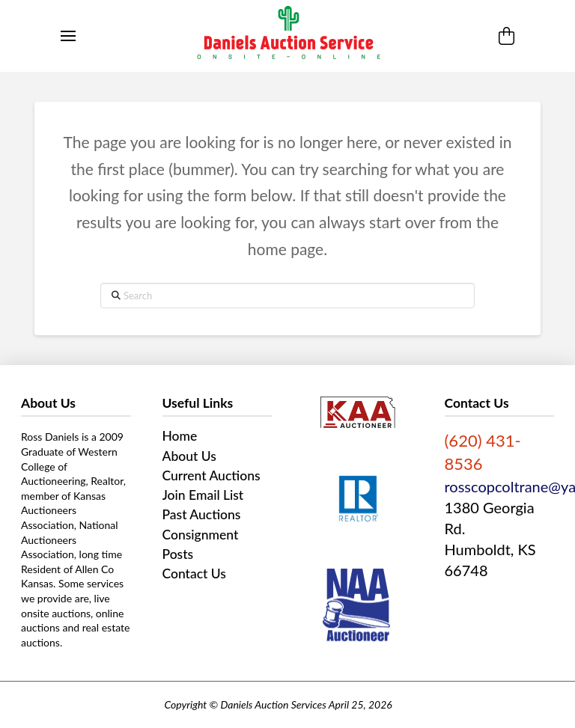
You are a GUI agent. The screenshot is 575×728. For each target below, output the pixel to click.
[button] (68, 36)
